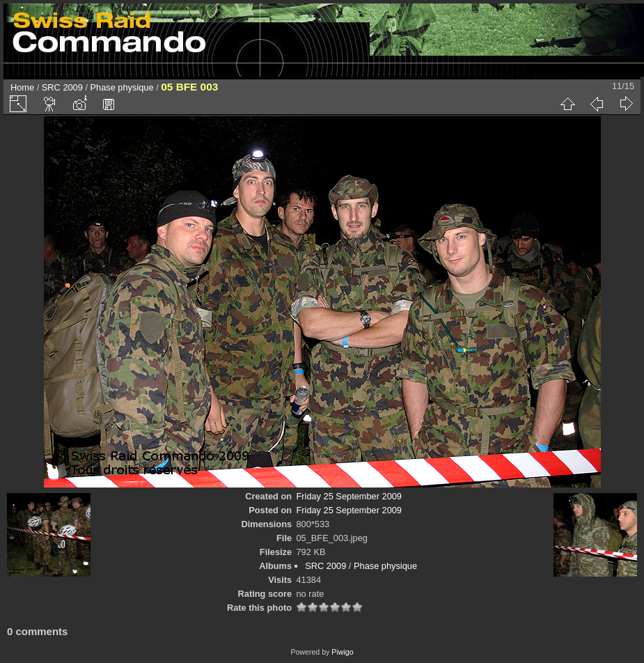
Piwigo (342, 652)
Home (22, 87)
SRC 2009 (62, 87)
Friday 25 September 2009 (349, 496)
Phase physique (122, 87)
